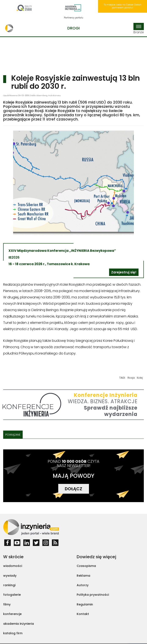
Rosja (131, 378)
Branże (139, 29)
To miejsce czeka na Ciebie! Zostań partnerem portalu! (123, 6)
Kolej (140, 378)
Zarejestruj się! (124, 272)
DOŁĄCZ (73, 489)
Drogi (73, 28)
